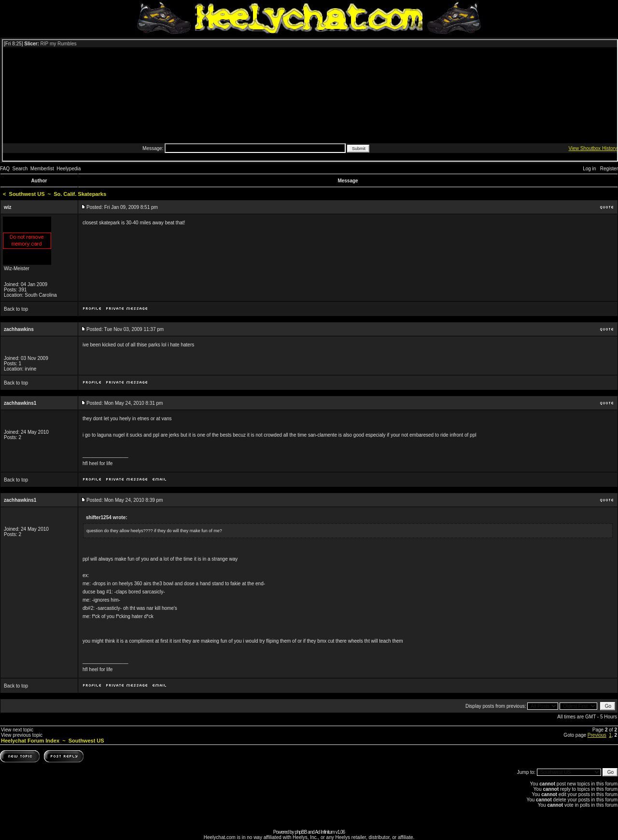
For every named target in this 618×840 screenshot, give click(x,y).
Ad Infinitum (325, 832)
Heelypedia (69, 169)
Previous (597, 735)
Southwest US (27, 194)
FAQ (5, 169)
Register (609, 169)
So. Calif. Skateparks (80, 194)
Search (20, 169)
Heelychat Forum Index (30, 741)
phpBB (301, 832)
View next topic (17, 730)
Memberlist (42, 169)
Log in (589, 169)
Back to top (16, 309)
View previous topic (22, 735)
